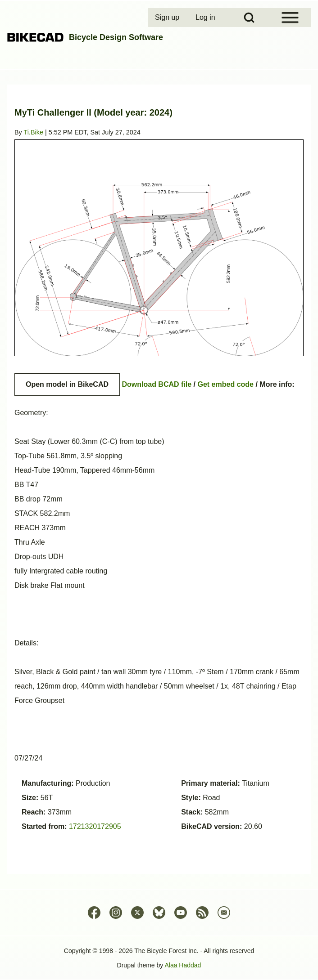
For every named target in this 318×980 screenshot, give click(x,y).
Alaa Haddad (183, 965)
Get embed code (226, 384)
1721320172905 (95, 826)
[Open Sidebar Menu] (290, 18)
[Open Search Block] (249, 18)
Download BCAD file (157, 384)
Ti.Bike (34, 132)
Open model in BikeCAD (67, 384)
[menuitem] (168, 18)
